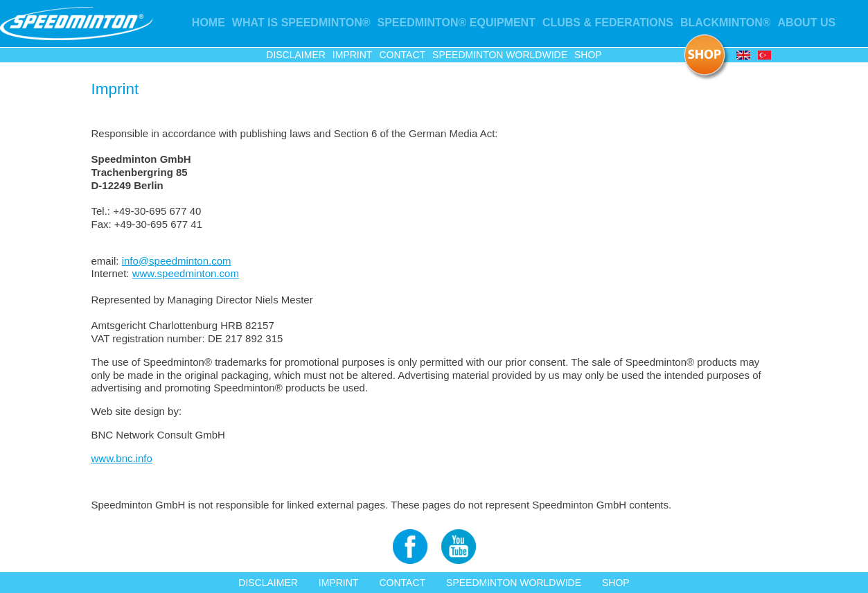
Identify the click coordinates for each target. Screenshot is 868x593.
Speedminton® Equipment (457, 23)
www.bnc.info (122, 458)
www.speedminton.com (186, 273)
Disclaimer (296, 55)
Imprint (353, 55)
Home (209, 23)
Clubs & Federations (608, 23)
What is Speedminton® (301, 23)
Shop (588, 55)
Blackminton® (726, 23)
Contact (402, 55)
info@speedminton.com (177, 261)
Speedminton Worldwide (500, 55)
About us (807, 23)
